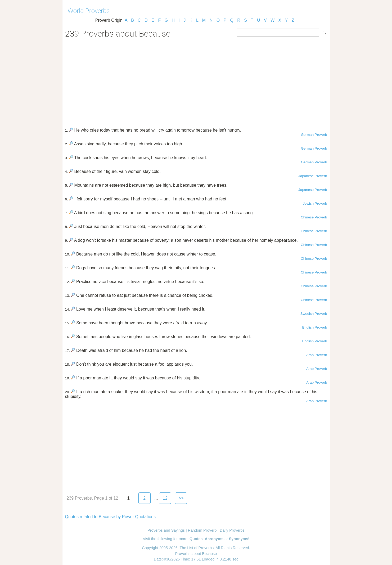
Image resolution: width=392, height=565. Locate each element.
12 (165, 498)
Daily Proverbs (232, 530)
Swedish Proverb (314, 314)
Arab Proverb (317, 355)
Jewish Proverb (315, 203)
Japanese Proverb (313, 176)
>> (181, 498)
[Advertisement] (196, 81)
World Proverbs (89, 11)
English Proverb (314, 327)
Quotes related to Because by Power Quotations (110, 517)
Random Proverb (202, 530)
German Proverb (314, 135)
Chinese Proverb (314, 217)
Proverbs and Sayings (166, 530)
